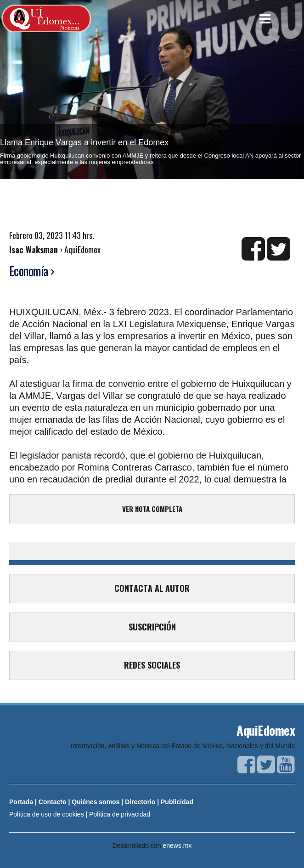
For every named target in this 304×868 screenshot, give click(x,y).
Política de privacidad (120, 814)
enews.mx (177, 845)
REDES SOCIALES (152, 665)
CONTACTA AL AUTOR (152, 588)
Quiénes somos (96, 802)
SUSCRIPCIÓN (152, 627)
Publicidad (177, 802)
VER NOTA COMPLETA (152, 509)
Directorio (140, 802)
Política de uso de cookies (47, 814)
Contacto (53, 802)
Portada (21, 802)
